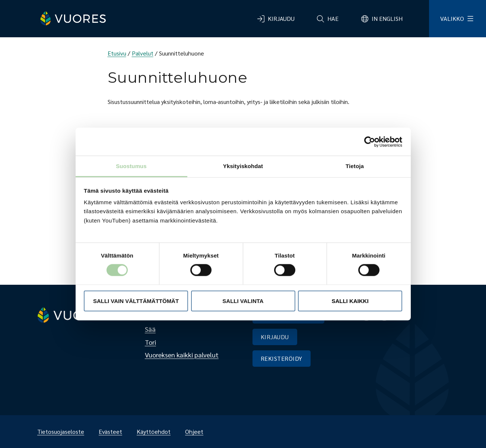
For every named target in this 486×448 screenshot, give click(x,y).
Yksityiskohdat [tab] (243, 166)
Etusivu (117, 53)
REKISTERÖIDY (282, 358)
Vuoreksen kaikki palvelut (182, 355)
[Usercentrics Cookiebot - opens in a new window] (370, 142)
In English (387, 18)
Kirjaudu (281, 18)
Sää (150, 329)
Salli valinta (243, 301)
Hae (333, 18)
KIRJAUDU (275, 337)
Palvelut (143, 53)
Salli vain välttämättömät (136, 301)
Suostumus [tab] (131, 166)
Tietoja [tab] (355, 166)
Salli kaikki (350, 301)
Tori (150, 342)
